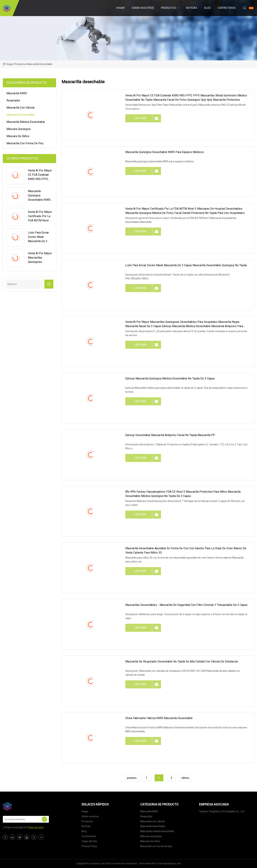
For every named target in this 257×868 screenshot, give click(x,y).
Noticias (192, 8)
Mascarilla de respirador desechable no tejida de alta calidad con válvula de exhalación (182, 661)
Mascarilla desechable (21, 115)
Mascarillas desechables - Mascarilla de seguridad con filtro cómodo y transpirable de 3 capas (186, 605)
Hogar (121, 8)
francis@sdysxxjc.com (170, 864)
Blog (207, 8)
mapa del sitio (89, 841)
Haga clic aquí (36, 827)
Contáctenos (227, 8)
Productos (168, 8)
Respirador (13, 100)
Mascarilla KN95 (17, 93)
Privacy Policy (89, 846)
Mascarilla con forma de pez (25, 143)
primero (132, 778)
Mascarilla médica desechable (26, 122)
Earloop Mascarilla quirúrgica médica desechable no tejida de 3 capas (170, 378)
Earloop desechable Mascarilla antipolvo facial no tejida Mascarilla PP (170, 435)
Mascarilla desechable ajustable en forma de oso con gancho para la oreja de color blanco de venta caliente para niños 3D (186, 550)
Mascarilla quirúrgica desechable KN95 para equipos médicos (165, 152)
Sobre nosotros (143, 8)
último (185, 778)
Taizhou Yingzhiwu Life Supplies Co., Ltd (222, 811)
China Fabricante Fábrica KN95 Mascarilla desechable (159, 718)
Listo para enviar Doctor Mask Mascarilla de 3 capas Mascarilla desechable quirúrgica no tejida (186, 265)
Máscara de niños (18, 136)
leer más (140, 118)
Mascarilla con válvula (20, 108)
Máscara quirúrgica (18, 129)
